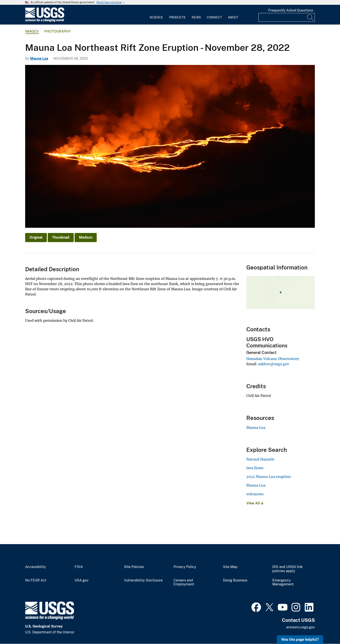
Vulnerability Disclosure (143, 580)
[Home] (45, 21)
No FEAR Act (36, 580)
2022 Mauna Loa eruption (269, 477)
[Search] (311, 17)
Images (32, 31)
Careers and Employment (184, 582)
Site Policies (134, 567)
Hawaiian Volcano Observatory (273, 359)
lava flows (255, 468)
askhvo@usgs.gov (274, 364)
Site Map (230, 567)
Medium (86, 237)
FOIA (79, 567)
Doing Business (235, 580)
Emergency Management (283, 582)
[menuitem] (156, 15)
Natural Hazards (260, 459)
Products (177, 17)
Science (156, 17)
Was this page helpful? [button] (300, 640)
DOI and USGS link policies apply (288, 569)
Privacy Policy (185, 567)
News (196, 17)
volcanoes (255, 494)
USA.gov (82, 580)
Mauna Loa (39, 59)
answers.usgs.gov (301, 627)
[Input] (287, 17)
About (233, 17)
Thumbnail (61, 237)
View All (255, 503)
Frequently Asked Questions (291, 10)
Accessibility (36, 567)
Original (36, 237)
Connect (214, 17)
